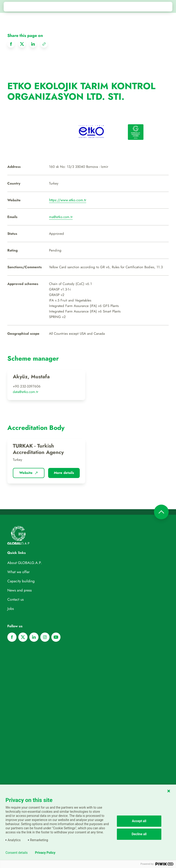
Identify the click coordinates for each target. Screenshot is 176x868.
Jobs (11, 609)
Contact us (15, 599)
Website (29, 473)
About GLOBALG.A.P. (25, 563)
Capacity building (21, 581)
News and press (19, 590)
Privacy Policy (45, 853)
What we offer (18, 572)
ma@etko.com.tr (61, 217)
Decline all (139, 834)
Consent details (17, 853)
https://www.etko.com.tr (68, 200)
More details (64, 473)
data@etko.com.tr (26, 392)
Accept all (139, 821)
